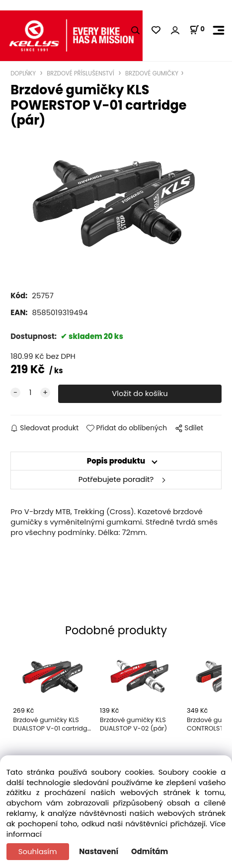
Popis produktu (116, 461)
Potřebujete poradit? (116, 479)
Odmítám (150, 851)
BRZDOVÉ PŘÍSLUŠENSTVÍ (80, 73)
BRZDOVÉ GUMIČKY (151, 73)
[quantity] (30, 393)
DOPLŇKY (24, 73)
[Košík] (197, 30)
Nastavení (99, 851)
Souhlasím (38, 851)
